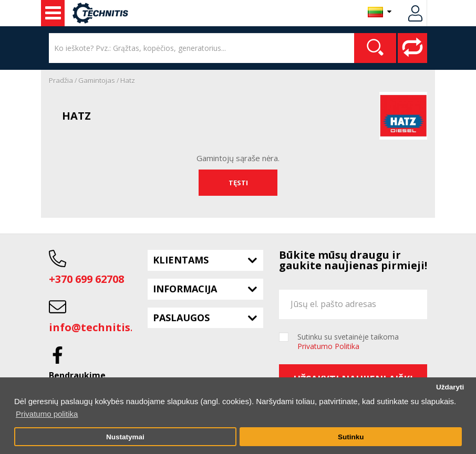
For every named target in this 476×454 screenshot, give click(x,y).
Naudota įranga (53, 13)
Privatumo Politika (328, 346)
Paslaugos (181, 318)
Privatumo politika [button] (47, 414)
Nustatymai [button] (125, 437)
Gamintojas (97, 80)
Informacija (185, 289)
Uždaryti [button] (450, 387)
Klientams (181, 260)
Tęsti (238, 183)
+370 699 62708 (86, 279)
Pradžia (61, 80)
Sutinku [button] (351, 437)
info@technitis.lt (95, 327)
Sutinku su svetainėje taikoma (348, 342)
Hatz (128, 80)
